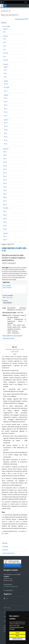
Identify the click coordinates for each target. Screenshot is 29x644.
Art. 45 (5, 225)
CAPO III (6, 95)
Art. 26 (5, 155)
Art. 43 (5, 218)
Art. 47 (5, 236)
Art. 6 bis (6, 60)
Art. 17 (6, 115)
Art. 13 (6, 101)
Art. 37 (5, 194)
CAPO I (6, 67)
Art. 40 (5, 204)
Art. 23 (6, 140)
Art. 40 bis (6, 208)
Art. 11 (6, 91)
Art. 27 (5, 159)
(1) (14, 354)
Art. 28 (5, 162)
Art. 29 (5, 166)
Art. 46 (5, 229)
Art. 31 (5, 173)
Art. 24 (6, 144)
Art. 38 (5, 197)
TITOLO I (5, 29)
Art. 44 (5, 222)
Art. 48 (5, 240)
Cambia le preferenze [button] (17, 639)
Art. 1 (5, 32)
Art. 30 (5, 169)
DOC (11, 297)
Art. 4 (5, 46)
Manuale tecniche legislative (8, 553)
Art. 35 (5, 187)
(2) (15, 354)
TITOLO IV (6, 149)
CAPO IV (6, 120)
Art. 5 (5, 49)
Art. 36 (5, 190)
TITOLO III (6, 64)
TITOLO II (6, 36)
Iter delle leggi (5, 546)
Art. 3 (5, 42)
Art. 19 (6, 126)
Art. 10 (6, 84)
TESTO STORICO (7, 287)
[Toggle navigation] (28, 5)
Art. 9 (5, 77)
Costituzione (5, 550)
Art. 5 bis (6, 53)
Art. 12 (6, 98)
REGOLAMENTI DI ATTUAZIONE (12, 336)
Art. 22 (6, 137)
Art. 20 (6, 130)
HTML (4, 297)
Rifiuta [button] (17, 636)
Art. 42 (5, 215)
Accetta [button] (17, 633)
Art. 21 (6, 133)
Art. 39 (5, 201)
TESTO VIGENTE (7, 285)
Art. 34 (5, 183)
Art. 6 (5, 56)
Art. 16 (6, 112)
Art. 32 (5, 176)
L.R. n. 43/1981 (6, 26)
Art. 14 (6, 105)
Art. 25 (5, 151)
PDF (8, 297)
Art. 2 (5, 39)
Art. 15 (6, 108)
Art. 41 (5, 211)
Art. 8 (5, 73)
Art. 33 (5, 180)
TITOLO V (6, 233)
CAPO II (6, 81)
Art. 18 (6, 122)
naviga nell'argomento (21, 19)
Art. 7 (5, 70)
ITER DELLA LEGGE (9, 338)
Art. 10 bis (7, 87)
